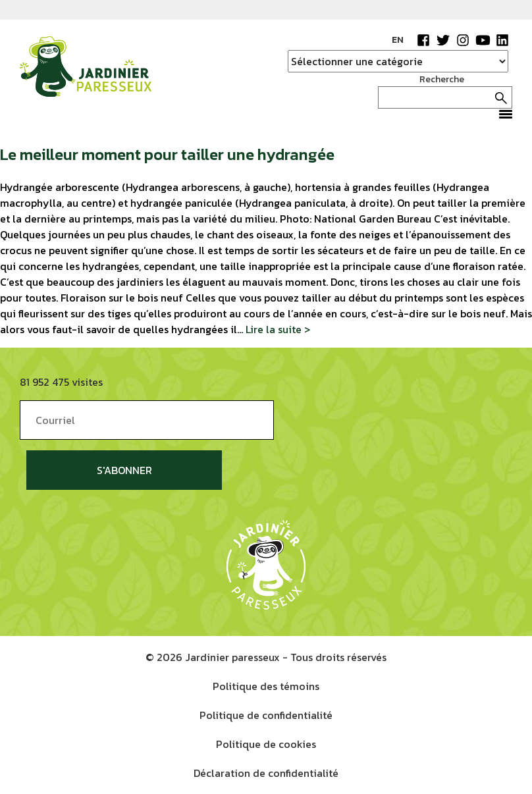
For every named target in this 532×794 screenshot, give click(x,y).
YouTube (483, 40)
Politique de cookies (266, 744)
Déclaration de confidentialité (266, 773)
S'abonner (124, 470)
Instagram (463, 40)
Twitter (443, 40)
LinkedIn (502, 40)
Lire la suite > (278, 329)
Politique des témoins (266, 686)
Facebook (423, 40)
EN (398, 40)
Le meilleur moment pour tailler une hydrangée (167, 154)
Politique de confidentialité (266, 715)
